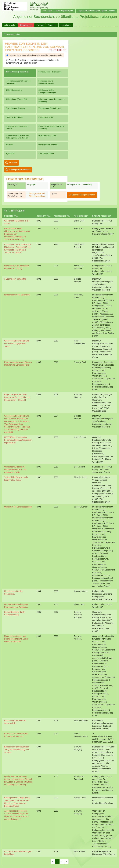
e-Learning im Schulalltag (15, 279)
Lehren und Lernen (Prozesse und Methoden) (52, 100)
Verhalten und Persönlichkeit (50, 108)
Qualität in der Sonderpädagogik (18, 507)
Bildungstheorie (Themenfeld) (17, 72)
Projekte (40, 25)
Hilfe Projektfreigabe (65, 11)
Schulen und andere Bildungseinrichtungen (47, 91)
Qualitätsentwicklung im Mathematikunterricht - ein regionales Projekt (15, 470)
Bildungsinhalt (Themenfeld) (17, 99)
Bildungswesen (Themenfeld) (50, 72)
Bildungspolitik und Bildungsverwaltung (46, 82)
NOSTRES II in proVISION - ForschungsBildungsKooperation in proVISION (18, 440)
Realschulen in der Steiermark (17, 295)
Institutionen (66, 25)
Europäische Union (46, 117)
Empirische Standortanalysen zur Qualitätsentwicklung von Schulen (17, 750)
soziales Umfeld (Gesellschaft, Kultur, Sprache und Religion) (17, 137)
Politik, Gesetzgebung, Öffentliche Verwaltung (52, 127)
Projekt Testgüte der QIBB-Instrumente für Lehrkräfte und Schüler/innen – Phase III (17, 397)
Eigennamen (11, 153)
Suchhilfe (58, 50)
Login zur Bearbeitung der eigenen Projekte (96, 11)
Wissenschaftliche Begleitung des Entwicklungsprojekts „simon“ (17, 344)
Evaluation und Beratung (15, 108)
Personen (52, 25)
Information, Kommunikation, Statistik (17, 127)
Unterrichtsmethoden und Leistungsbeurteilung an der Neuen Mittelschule (16, 639)
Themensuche (26, 25)
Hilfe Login (47, 11)
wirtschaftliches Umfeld (47, 135)
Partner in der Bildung (14, 117)
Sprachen (9, 144)
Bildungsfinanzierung (14, 90)
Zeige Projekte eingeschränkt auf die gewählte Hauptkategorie (34, 55)
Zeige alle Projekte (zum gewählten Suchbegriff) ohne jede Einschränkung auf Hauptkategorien (32, 62)
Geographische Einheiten (48, 144)
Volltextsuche (10, 25)
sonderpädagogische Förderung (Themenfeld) (18, 82)
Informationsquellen (46, 153)
